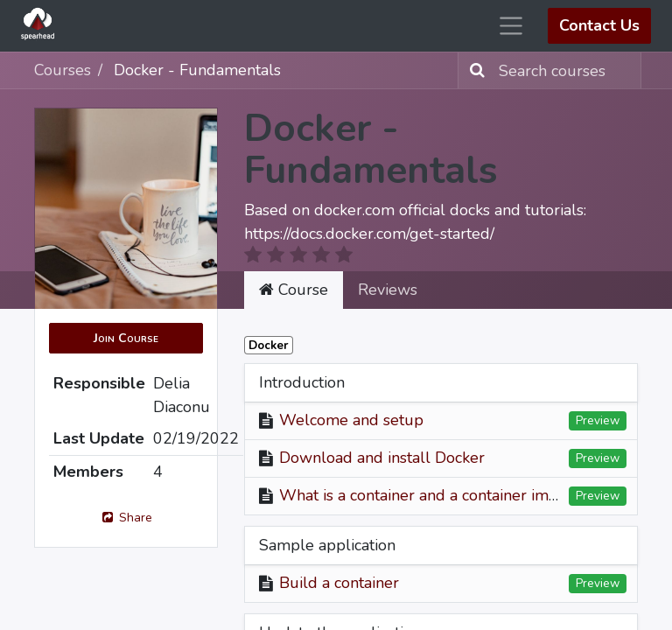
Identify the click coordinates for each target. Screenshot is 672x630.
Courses (63, 70)
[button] (126, 338)
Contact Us (599, 25)
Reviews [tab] (388, 290)
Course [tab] (294, 290)
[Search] (474, 70)
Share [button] (126, 518)
